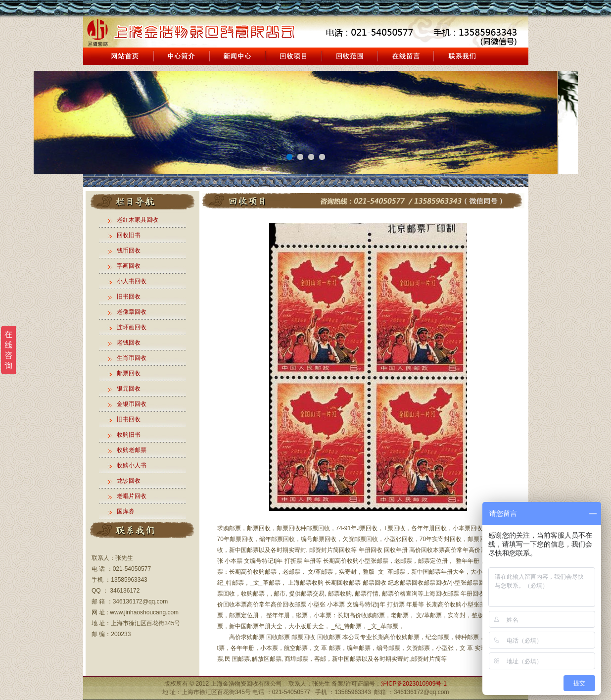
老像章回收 (132, 312)
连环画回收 (132, 327)
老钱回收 (129, 343)
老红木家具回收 (138, 220)
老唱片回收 (132, 496)
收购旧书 (129, 435)
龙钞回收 (129, 481)
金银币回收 (132, 404)
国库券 (126, 511)
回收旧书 (129, 235)
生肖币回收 (132, 358)
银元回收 (129, 389)
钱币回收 (129, 250)
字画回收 (129, 266)
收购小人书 (132, 465)
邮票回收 (129, 373)
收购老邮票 (132, 450)
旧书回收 (129, 297)
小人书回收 (132, 281)
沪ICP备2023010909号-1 (414, 684)
